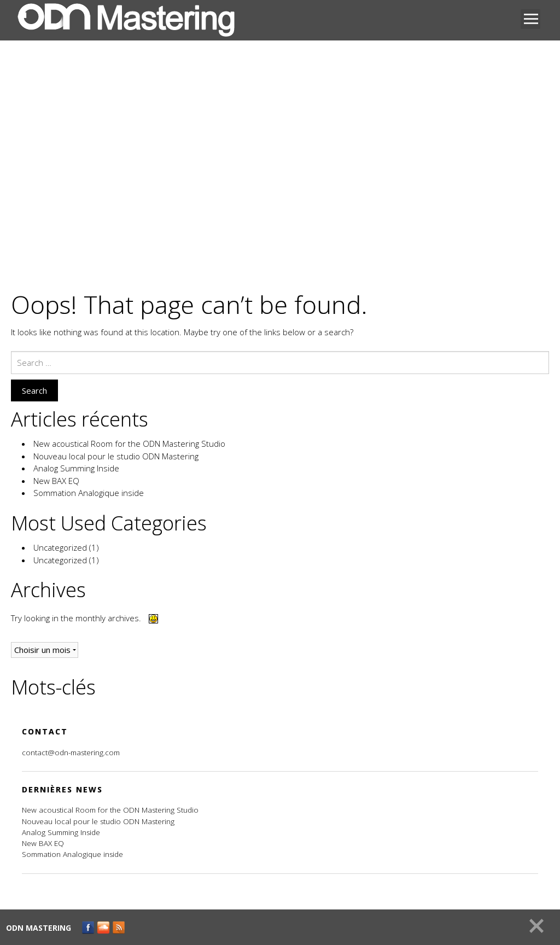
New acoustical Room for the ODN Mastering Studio (129, 444)
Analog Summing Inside (76, 468)
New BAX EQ (56, 481)
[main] (280, 494)
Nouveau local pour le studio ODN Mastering (116, 456)
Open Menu (530, 19)
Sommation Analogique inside (89, 493)
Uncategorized (60, 547)
